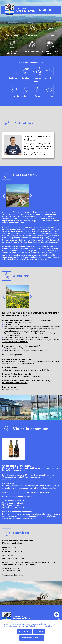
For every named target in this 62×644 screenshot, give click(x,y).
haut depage (57, 617)
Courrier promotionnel (11, 492)
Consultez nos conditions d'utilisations (24, 626)
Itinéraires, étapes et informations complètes (21, 376)
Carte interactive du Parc (14, 348)
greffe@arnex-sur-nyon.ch (13, 507)
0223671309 (8, 556)
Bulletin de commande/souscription (35, 492)
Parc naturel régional (28, 350)
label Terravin (24, 477)
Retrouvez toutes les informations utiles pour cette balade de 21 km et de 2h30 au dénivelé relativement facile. (30, 362)
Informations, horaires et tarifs (15, 383)
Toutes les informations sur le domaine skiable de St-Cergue (27, 370)
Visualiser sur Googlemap (13, 575)
